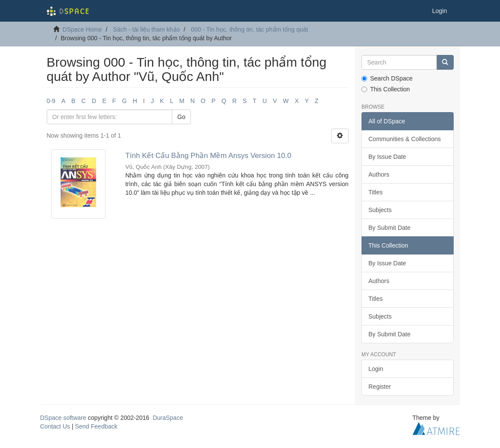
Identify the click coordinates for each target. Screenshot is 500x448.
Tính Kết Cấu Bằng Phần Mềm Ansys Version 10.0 (208, 156)
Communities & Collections (405, 139)
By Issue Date (387, 157)
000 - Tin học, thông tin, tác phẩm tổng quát (250, 29)
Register (380, 387)
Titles (376, 192)
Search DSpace (387, 78)
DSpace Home (82, 29)
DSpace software (63, 418)
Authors (379, 174)
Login (376, 369)
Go (182, 117)
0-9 (51, 101)
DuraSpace (168, 418)
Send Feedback (96, 426)
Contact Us (55, 426)
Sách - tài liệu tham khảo (147, 29)
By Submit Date (389, 228)
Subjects (380, 210)
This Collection (386, 89)
